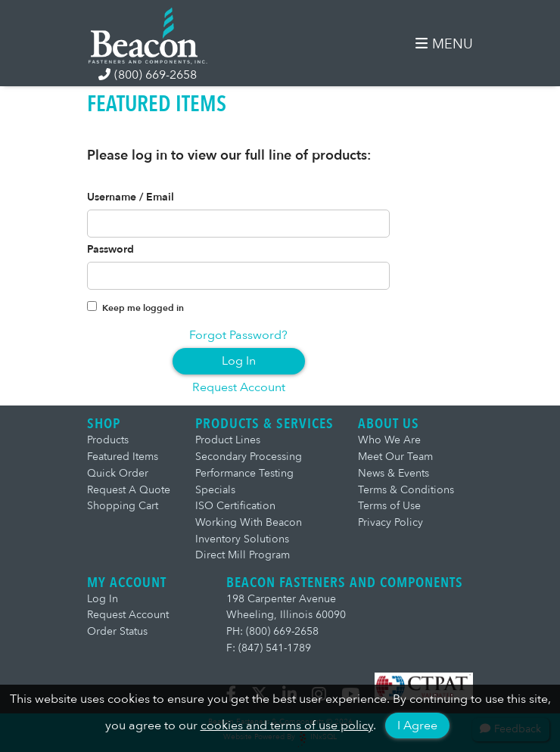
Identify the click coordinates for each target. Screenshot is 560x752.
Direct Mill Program (243, 555)
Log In (239, 361)
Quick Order (118, 473)
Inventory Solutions (242, 539)
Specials (215, 490)
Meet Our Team (395, 457)
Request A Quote (129, 490)
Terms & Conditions (406, 490)
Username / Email (131, 197)
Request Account (239, 387)
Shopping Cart (123, 506)
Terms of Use (389, 506)
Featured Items (123, 457)
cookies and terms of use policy (287, 726)
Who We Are (389, 440)
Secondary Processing (249, 457)
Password (110, 250)
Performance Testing (244, 473)
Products (108, 440)
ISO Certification (235, 506)
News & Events (394, 473)
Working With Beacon (249, 522)
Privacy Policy (390, 522)
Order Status (117, 631)
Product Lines (228, 440)
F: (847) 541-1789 (269, 648)
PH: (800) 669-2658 (272, 631)
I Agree (417, 726)
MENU (444, 44)
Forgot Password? (238, 335)
